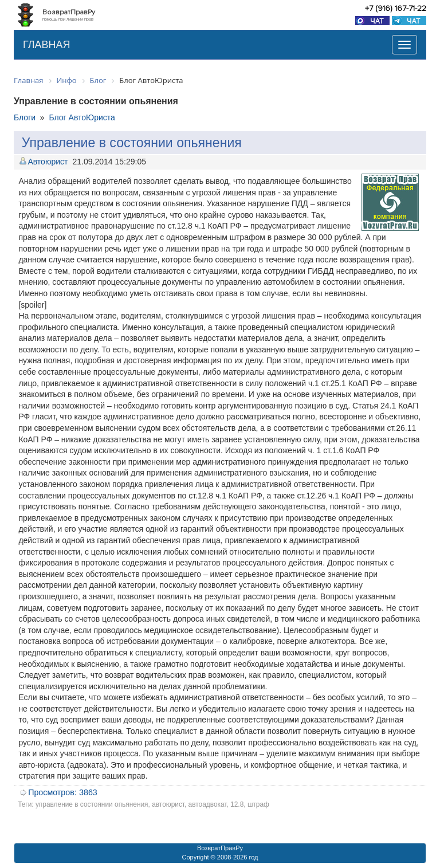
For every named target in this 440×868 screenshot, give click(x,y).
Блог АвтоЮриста (82, 117)
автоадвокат (208, 804)
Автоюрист (48, 162)
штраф (258, 804)
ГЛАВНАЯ (47, 45)
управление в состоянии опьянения (92, 804)
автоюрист (168, 804)
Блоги (25, 117)
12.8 (237, 804)
